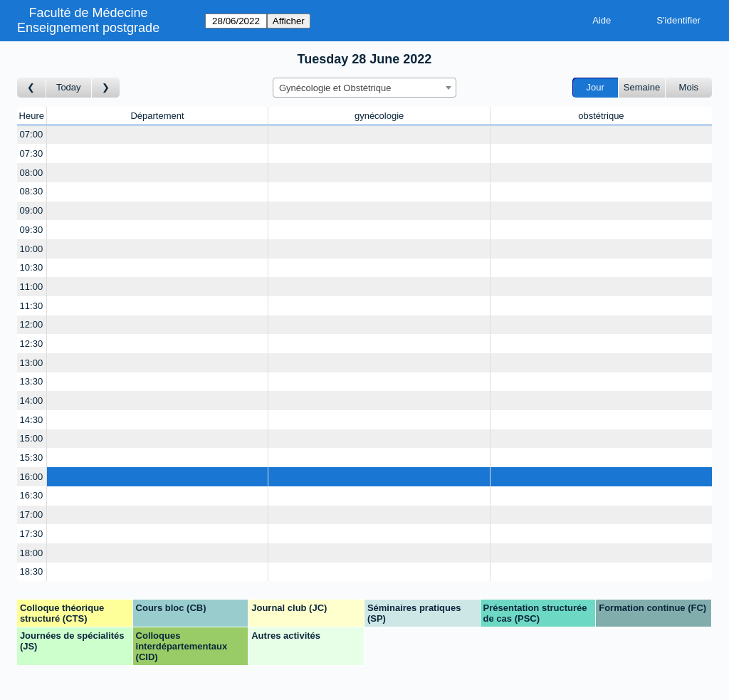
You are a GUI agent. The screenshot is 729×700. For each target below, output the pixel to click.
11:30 (32, 306)
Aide (602, 20)
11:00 (32, 287)
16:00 (32, 477)
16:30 (32, 495)
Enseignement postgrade (88, 28)
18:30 (32, 571)
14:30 (32, 420)
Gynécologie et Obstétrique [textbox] (335, 88)
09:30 (32, 230)
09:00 (32, 210)
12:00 (32, 324)
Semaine (642, 87)
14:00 (32, 401)
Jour (596, 87)
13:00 (32, 363)
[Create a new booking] (158, 135)
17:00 (32, 514)
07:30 (32, 153)
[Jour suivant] (106, 88)
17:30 (32, 534)
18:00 (32, 553)
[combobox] (364, 88)
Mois (689, 87)
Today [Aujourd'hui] (69, 87)
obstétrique (601, 116)
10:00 (32, 249)
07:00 (32, 134)
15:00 (32, 438)
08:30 (32, 191)
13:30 (32, 381)
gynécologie (379, 116)
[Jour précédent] (32, 88)
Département (157, 116)
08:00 (32, 173)
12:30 (32, 344)
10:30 (32, 267)
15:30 (32, 458)
